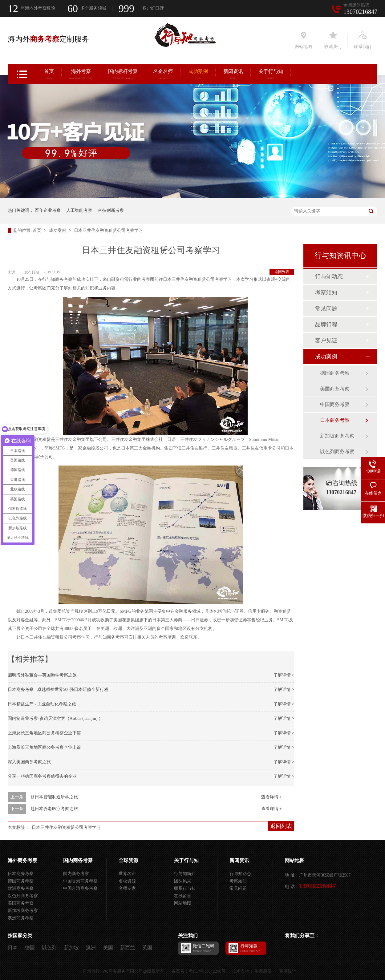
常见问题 (326, 309)
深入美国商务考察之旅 (29, 762)
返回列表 (282, 272)
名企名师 (163, 75)
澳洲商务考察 (21, 918)
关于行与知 (271, 75)
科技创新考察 (111, 210)
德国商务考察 (335, 373)
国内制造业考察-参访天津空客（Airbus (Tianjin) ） (55, 718)
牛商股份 (263, 971)
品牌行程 (326, 325)
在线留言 (183, 896)
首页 (49, 75)
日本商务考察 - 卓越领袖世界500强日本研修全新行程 (58, 690)
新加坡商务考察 (337, 436)
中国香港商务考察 (80, 881)
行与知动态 (329, 276)
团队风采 (183, 881)
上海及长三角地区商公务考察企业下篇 (44, 733)
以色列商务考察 (337, 452)
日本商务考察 (335, 420)
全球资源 (128, 860)
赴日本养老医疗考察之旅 (54, 809)
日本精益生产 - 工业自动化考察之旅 (42, 704)
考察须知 (326, 292)
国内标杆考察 (123, 75)
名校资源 (127, 881)
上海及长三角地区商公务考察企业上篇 (44, 747)
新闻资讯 (233, 75)
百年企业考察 (48, 210)
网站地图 (183, 903)
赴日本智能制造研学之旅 (54, 797)
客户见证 (326, 341)
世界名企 (127, 874)
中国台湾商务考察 (80, 888)
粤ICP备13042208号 (207, 971)
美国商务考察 (335, 389)
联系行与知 (185, 888)
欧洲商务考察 (21, 888)
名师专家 (127, 888)
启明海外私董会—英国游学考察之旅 (42, 675)
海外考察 (81, 75)
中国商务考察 (335, 404)
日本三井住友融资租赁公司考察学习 (108, 230)
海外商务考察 (22, 860)
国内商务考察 (78, 860)
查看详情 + (272, 797)
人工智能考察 (79, 210)
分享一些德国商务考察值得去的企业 (42, 776)
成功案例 (198, 75)
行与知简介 (185, 874)
